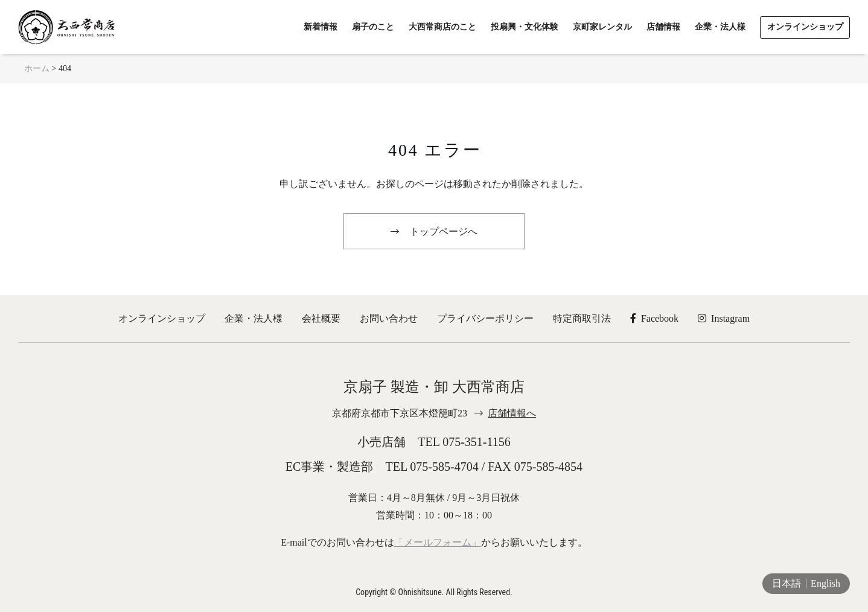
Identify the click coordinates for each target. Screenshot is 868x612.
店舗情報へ (512, 413)
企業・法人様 (254, 318)
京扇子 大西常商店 (66, 27)
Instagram (724, 318)
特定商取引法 (582, 318)
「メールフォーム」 (438, 542)
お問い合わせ (389, 318)
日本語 (787, 583)
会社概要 (321, 318)
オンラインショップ (162, 318)
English (825, 583)
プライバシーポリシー (485, 318)
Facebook (654, 318)
